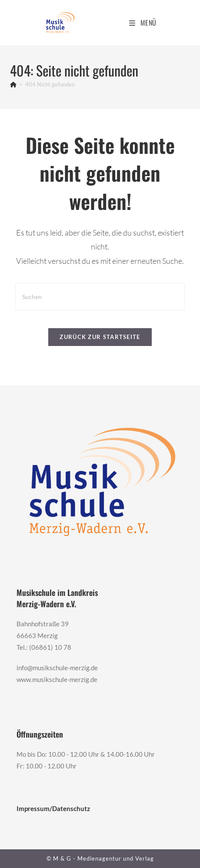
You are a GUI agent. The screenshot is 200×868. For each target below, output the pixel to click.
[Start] (13, 84)
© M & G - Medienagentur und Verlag (100, 858)
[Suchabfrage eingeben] (100, 297)
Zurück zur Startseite (100, 337)
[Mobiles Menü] (143, 23)
